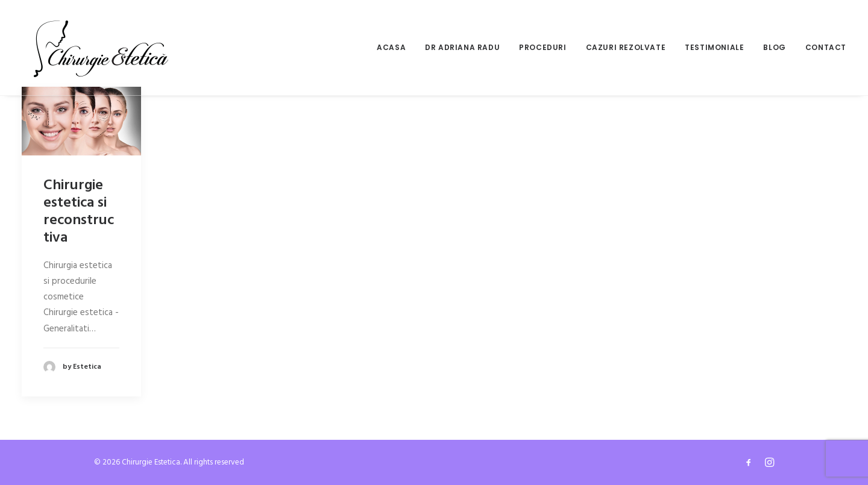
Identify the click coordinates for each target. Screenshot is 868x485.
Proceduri (542, 47)
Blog (774, 47)
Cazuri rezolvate (626, 47)
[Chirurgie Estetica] (101, 48)
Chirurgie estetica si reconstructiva (79, 211)
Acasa (391, 47)
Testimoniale (714, 47)
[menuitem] (395, 48)
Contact (826, 47)
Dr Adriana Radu (462, 47)
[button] (81, 121)
